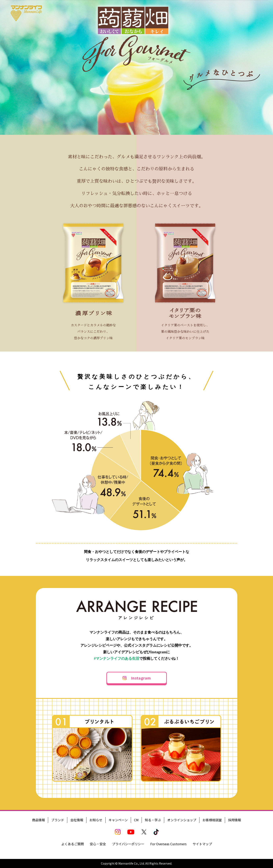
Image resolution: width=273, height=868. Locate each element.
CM (136, 820)
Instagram (141, 678)
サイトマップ (202, 844)
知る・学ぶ (153, 820)
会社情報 (77, 820)
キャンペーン (118, 820)
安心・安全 (98, 844)
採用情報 (235, 820)
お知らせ (96, 820)
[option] (136, 67)
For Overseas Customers (168, 844)
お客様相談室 (212, 820)
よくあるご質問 (73, 844)
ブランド (58, 820)
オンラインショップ (182, 820)
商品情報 (38, 820)
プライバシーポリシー (128, 844)
